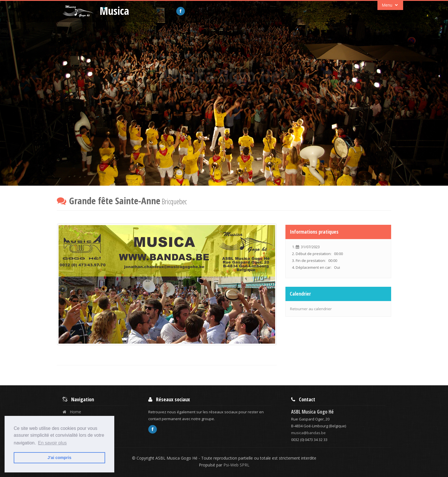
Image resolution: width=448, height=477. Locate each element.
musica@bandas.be (308, 433)
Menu (390, 5)
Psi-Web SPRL (236, 465)
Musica (114, 11)
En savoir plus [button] (52, 443)
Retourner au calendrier (311, 309)
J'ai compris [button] (59, 458)
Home (72, 412)
